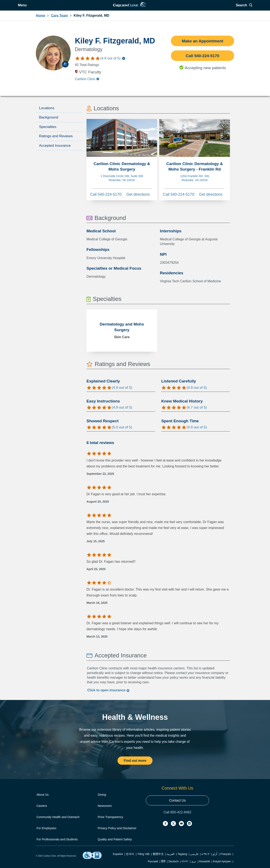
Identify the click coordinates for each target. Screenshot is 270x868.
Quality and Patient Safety (115, 845)
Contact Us (177, 806)
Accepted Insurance (55, 151)
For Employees (46, 833)
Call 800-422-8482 (177, 818)
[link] (135, 8)
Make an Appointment (203, 46)
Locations (47, 113)
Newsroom (105, 811)
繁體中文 (158, 859)
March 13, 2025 (97, 642)
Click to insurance (108, 695)
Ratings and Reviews (56, 141)
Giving (102, 800)
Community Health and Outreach (58, 822)
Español (118, 859)
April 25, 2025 (96, 574)
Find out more (135, 766)
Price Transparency (110, 822)
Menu (47, 8)
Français (226, 859)
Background (49, 123)
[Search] (226, 8)
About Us (43, 800)
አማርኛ (205, 859)
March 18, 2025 (97, 608)
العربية (171, 859)
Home (40, 21)
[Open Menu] (43, 8)
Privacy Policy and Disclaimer (117, 833)
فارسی (194, 859)
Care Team (59, 21)
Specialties (48, 132)
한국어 (130, 859)
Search (225, 8)
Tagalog (182, 859)
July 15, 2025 (96, 546)
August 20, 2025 (98, 507)
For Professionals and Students (57, 845)
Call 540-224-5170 (202, 61)
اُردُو (215, 859)
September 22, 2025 (100, 479)
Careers (42, 811)
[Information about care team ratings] (124, 64)
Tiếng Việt (143, 859)
